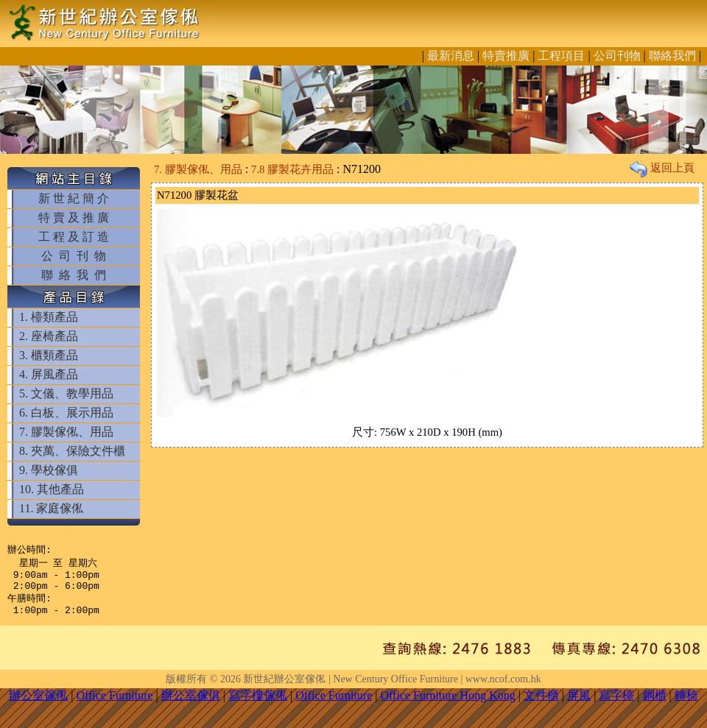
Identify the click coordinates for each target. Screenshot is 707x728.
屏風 (579, 704)
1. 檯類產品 (49, 317)
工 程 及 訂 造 (74, 237)
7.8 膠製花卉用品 (292, 169)
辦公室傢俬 (38, 704)
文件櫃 (541, 704)
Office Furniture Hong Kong (448, 704)
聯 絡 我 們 (74, 275)
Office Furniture (114, 704)
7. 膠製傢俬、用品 (66, 432)
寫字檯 (616, 704)
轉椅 (686, 704)
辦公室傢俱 (191, 704)
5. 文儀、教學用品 (66, 393)
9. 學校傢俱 (49, 470)
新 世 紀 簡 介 (74, 198)
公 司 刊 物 (74, 256)
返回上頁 (662, 168)
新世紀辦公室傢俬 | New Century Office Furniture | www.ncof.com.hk (392, 688)
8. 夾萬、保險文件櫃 (72, 451)
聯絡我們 (672, 56)
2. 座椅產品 (49, 336)
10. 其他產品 (52, 489)
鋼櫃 (655, 704)
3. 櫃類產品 (49, 355)
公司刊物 (617, 56)
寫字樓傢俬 (258, 704)
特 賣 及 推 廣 (74, 218)
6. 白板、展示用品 (66, 413)
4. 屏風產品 (49, 374)
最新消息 (451, 56)
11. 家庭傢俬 (51, 508)
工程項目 (561, 56)
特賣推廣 (506, 56)
